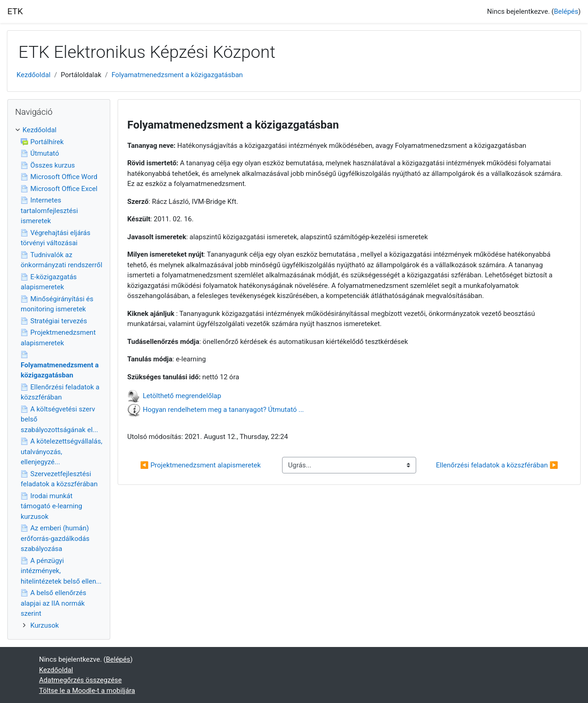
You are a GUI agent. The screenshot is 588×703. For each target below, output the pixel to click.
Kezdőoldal (34, 75)
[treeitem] (59, 378)
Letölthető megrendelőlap (182, 396)
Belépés (566, 11)
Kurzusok (45, 625)
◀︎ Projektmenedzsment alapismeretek (201, 465)
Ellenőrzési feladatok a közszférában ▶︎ (497, 465)
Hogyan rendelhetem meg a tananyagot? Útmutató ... (223, 410)
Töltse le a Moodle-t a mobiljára (87, 691)
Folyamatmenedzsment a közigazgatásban (177, 75)
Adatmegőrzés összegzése (80, 680)
